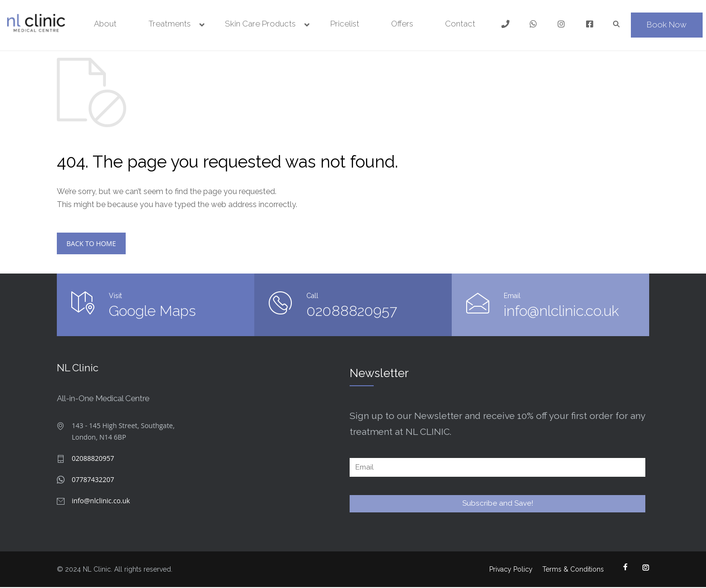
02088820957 (352, 311)
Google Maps (152, 311)
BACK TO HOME (91, 244)
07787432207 (93, 480)
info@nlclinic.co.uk (535, 311)
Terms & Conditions (573, 570)
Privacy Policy (511, 570)
